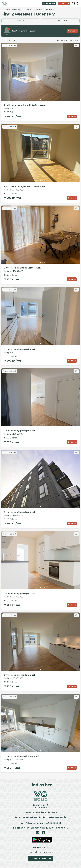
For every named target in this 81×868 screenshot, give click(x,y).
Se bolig (72, 116)
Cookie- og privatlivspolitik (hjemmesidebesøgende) (41, 817)
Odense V (49, 10)
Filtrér (20, 21)
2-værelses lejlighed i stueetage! (22, 756)
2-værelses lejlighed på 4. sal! (20, 349)
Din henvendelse (41, 858)
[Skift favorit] (76, 46)
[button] (76, 4)
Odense (27, 10)
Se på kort (61, 21)
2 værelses (38, 10)
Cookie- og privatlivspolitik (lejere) (40, 812)
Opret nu (72, 31)
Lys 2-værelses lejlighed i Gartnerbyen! (25, 105)
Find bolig (49, 3)
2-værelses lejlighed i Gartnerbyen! (23, 268)
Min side (64, 3)
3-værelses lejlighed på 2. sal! (20, 593)
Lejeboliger (17, 10)
